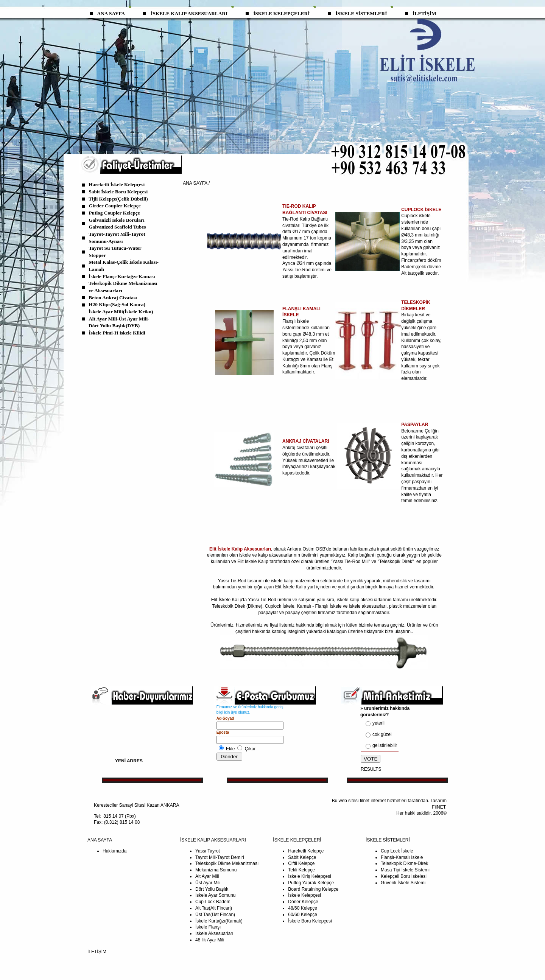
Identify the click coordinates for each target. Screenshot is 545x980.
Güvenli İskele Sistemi (403, 883)
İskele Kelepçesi (304, 895)
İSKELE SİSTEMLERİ (361, 13)
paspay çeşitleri (302, 613)
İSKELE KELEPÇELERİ (281, 13)
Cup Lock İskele (397, 851)
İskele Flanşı (208, 927)
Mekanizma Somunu (216, 870)
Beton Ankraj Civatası (113, 298)
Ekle (230, 749)
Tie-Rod (269, 600)
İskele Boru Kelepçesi (310, 921)
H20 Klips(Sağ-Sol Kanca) (117, 304)
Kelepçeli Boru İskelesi (404, 876)
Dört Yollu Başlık (212, 889)
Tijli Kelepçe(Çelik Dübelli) (118, 199)
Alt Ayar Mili (207, 876)
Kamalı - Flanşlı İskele (320, 606)
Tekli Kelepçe (301, 870)
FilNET (438, 807)
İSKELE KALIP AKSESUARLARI (189, 13)
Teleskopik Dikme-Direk (404, 863)
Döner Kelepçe (303, 902)
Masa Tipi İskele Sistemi (405, 870)
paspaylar (268, 613)
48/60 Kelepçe (303, 908)
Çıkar (250, 749)
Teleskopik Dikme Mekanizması (227, 863)
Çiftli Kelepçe (301, 863)
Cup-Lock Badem (213, 902)
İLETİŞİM (424, 13)
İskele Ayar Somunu (216, 895)
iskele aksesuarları (368, 606)
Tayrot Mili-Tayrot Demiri (220, 857)
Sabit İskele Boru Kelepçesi (118, 192)
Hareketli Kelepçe (306, 851)
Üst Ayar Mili (208, 883)
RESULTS (371, 769)
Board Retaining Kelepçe (313, 889)
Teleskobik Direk (229, 606)
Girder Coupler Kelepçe (114, 206)
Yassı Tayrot (208, 851)
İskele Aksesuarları (214, 933)
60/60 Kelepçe (303, 915)
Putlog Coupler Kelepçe (114, 213)
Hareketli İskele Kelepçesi (117, 184)
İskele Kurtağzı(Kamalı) (219, 921)
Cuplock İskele (280, 606)
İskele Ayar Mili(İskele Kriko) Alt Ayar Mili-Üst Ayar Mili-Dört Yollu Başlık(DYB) (121, 319)
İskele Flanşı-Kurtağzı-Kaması (122, 276)
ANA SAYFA (111, 13)
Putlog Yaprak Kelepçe (311, 883)
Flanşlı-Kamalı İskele (402, 857)
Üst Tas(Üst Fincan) (215, 915)
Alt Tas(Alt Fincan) (214, 908)
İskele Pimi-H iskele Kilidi (117, 333)
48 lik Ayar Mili (210, 940)
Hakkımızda (114, 851)
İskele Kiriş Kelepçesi (309, 876)
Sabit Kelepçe (302, 857)
